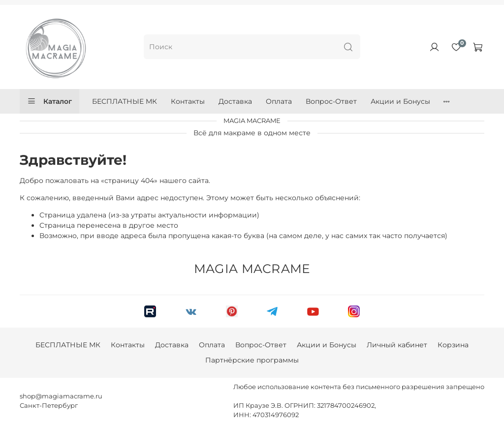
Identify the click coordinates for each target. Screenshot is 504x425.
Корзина (453, 345)
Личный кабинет (397, 345)
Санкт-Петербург (49, 406)
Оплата (279, 101)
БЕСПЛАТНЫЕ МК (125, 101)
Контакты (188, 101)
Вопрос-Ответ (331, 101)
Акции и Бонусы (400, 101)
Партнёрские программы (252, 360)
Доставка (235, 101)
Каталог (49, 101)
